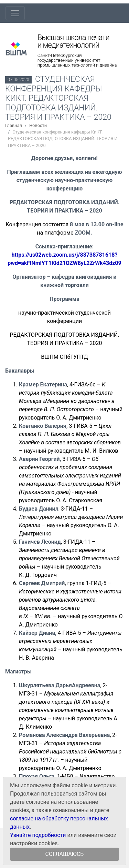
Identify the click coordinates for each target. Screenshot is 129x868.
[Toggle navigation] (15, 13)
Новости (38, 125)
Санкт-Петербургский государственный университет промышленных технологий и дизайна (77, 60)
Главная (14, 125)
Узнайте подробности (38, 835)
